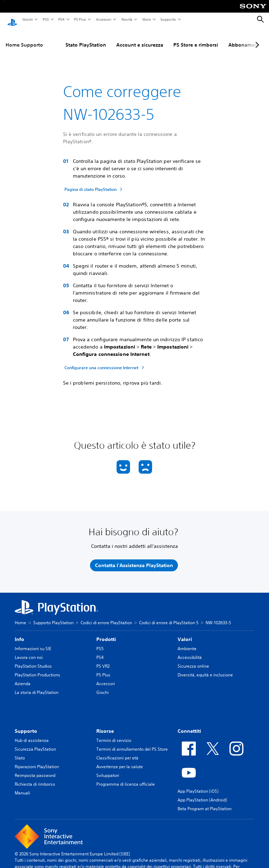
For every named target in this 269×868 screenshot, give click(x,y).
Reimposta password (35, 769)
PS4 (61, 19)
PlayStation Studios (33, 659)
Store (146, 19)
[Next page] (256, 38)
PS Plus (80, 19)
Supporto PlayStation (53, 616)
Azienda (23, 677)
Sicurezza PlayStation (35, 742)
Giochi (27, 19)
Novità (127, 19)
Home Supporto (24, 38)
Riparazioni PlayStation (37, 760)
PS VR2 (103, 659)
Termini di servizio (114, 734)
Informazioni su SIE (33, 642)
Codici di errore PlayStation (106, 616)
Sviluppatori (108, 769)
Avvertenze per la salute (120, 760)
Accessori (103, 19)
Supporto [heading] (26, 724)
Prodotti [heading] (106, 633)
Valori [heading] (185, 633)
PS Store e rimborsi (196, 38)
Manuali (22, 786)
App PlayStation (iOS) (198, 784)
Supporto (168, 19)
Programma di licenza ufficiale (126, 777)
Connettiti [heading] (189, 724)
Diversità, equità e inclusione (205, 668)
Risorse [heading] (105, 724)
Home (20, 616)
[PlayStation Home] (12, 20)
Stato (20, 751)
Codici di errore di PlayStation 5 (169, 616)
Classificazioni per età (117, 751)
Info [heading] (19, 633)
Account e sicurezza (140, 38)
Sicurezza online (193, 659)
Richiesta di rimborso (35, 777)
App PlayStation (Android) (202, 793)
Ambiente (187, 642)
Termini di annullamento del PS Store (132, 742)
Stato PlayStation (86, 38)
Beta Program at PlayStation (205, 802)
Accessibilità (190, 651)
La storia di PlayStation (37, 686)
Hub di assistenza (32, 734)
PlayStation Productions (37, 668)
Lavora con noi (29, 651)
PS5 (45, 19)
